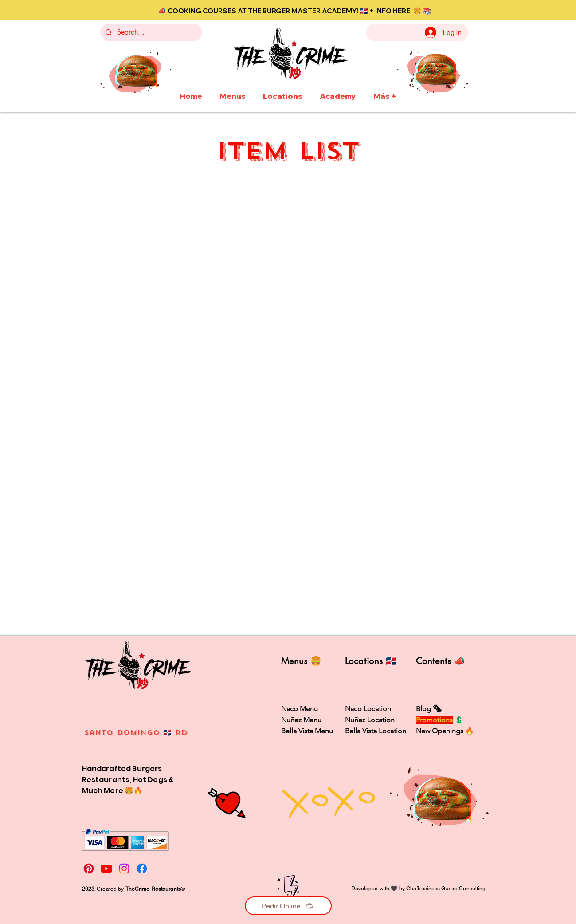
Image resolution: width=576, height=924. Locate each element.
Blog (423, 709)
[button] (233, 92)
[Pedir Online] (288, 906)
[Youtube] (106, 869)
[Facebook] (142, 869)
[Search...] (150, 32)
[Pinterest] (89, 869)
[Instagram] (124, 869)
